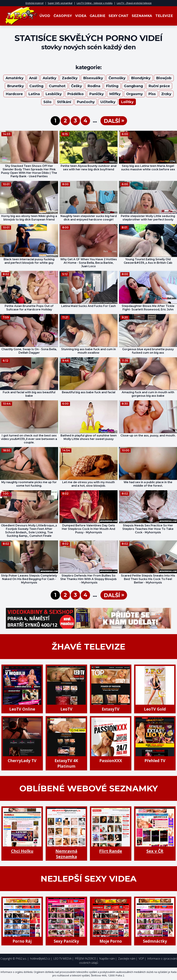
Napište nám (107, 959)
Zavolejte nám (127, 959)
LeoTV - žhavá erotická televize (134, 3)
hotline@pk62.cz (40, 959)
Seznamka (142, 16)
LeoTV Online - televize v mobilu (95, 3)
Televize (164, 16)
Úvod (45, 16)
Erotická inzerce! (34, 3)
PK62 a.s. (21, 959)
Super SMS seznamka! (60, 3)
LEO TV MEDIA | (64, 959)
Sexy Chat (118, 16)
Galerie (97, 16)
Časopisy (63, 16)
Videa (81, 16)
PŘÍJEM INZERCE (85, 959)
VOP (141, 959)
